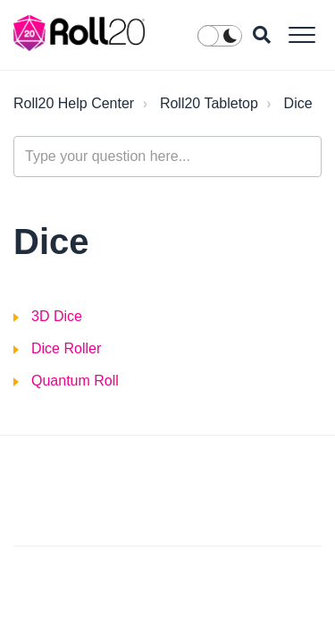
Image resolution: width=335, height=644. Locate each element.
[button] (301, 34)
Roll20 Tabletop (209, 103)
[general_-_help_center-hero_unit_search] (167, 157)
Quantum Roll (75, 381)
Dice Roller (66, 348)
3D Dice (57, 316)
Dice (298, 103)
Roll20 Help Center (74, 103)
